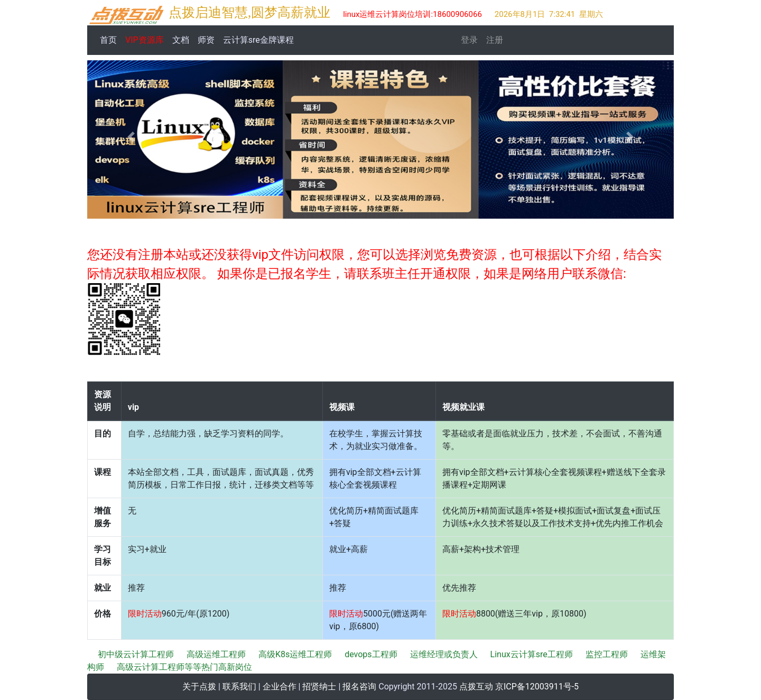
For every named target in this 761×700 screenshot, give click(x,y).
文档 (181, 40)
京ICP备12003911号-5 (537, 687)
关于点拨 (199, 687)
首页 (110, 39)
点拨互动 (476, 687)
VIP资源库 (145, 40)
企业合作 (280, 687)
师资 (206, 40)
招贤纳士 (319, 687)
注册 (495, 40)
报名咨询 (359, 687)
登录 (469, 40)
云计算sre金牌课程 (258, 40)
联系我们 (239, 687)
